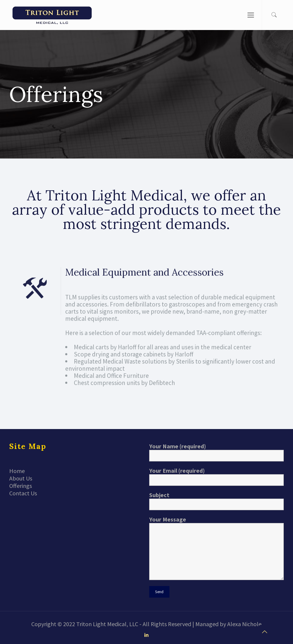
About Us (21, 478)
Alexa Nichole (244, 624)
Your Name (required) (216, 452)
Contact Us (23, 493)
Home (17, 471)
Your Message (216, 548)
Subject (216, 501)
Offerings (21, 486)
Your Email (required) (216, 476)
